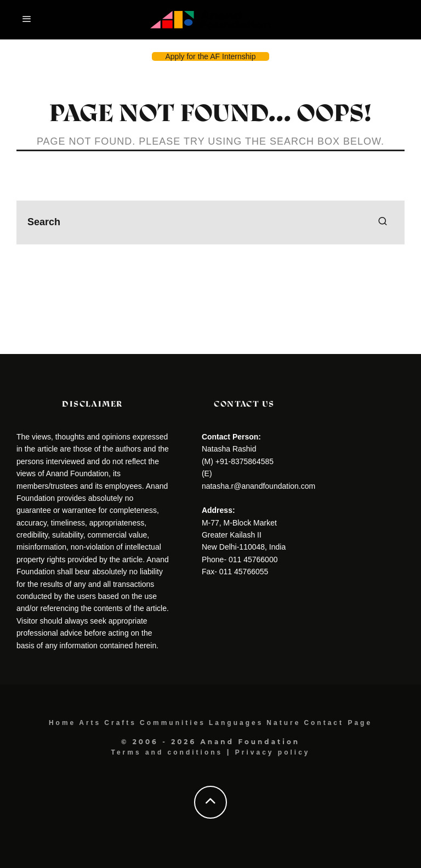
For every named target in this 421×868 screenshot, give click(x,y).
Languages (236, 723)
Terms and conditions (167, 752)
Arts (90, 723)
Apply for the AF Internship (211, 56)
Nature (283, 723)
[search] (383, 222)
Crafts (120, 723)
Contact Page (338, 723)
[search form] (210, 222)
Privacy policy (273, 752)
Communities (173, 723)
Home (62, 723)
